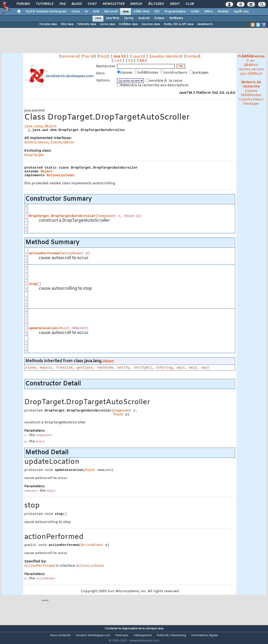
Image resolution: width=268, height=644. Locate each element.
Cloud (76, 12)
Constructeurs (251, 99)
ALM (96, 12)
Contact (192, 56)
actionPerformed (44, 253)
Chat (92, 4)
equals (46, 368)
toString (164, 368)
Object (47, 171)
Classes (251, 91)
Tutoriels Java (86, 24)
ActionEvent (73, 253)
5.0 (131, 61)
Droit (175, 4)
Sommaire (69, 56)
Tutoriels (45, 4)
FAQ (62, 4)
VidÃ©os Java (128, 24)
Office (208, 12)
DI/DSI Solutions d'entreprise (46, 12)
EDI (157, 12)
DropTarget (34, 155)
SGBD (195, 12)
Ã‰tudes (156, 4)
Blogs (77, 4)
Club (190, 4)
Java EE (139, 56)
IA (86, 12)
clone (30, 368)
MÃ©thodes (251, 95)
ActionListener (37, 142)
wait (181, 368)
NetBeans (176, 18)
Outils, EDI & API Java (178, 24)
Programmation (175, 12)
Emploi (136, 4)
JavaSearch (205, 24)
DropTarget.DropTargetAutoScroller (62, 216)
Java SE (119, 56)
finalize (64, 368)
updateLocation (43, 328)
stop (33, 284)
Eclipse (159, 18)
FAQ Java (67, 24)
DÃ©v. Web (141, 12)
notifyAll (143, 368)
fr (248, 61)
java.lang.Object (40, 126)
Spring (129, 18)
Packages (251, 104)
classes (125, 73)
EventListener (63, 142)
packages (199, 73)
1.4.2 (118, 61)
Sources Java (151, 24)
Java (126, 12)
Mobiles (223, 12)
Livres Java (107, 24)
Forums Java (48, 24)
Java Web (113, 18)
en (252, 61)
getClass (85, 368)
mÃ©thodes (147, 73)
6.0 (142, 61)
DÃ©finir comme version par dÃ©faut (251, 69)
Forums (23, 4)
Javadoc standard (166, 56)
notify (123, 368)
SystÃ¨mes (241, 12)
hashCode (105, 368)
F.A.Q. (103, 56)
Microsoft (111, 12)
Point (129, 216)
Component (107, 216)
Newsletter (113, 4)
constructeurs (174, 73)
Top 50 (88, 56)
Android (144, 18)
